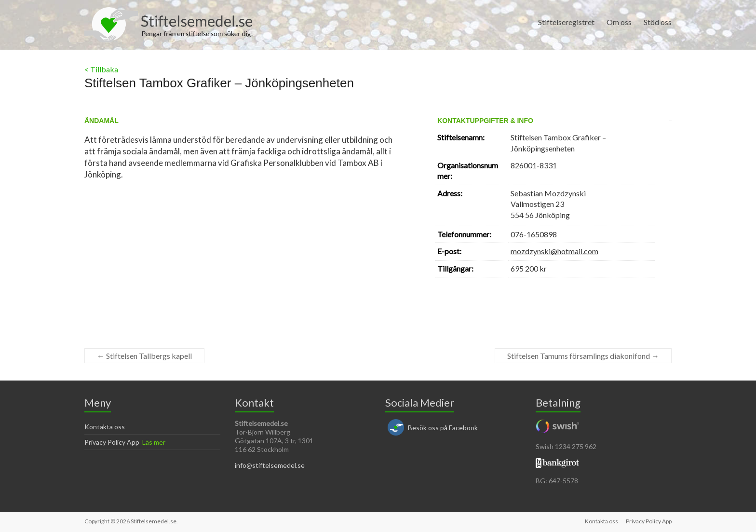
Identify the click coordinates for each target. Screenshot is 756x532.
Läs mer (154, 442)
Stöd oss (658, 22)
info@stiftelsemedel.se (270, 465)
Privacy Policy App (112, 442)
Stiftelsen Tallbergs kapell (144, 356)
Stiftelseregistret (566, 22)
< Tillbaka (101, 69)
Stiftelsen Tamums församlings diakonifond (583, 356)
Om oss (619, 22)
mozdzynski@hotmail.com (554, 251)
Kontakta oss (105, 427)
